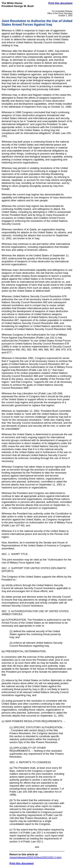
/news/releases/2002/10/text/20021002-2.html (35, 857)
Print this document (60, 3)
